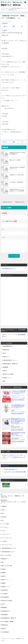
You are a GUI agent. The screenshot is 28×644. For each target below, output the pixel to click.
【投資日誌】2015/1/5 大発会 (21, 202)
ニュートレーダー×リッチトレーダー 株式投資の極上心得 (18, 405)
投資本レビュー (6, 357)
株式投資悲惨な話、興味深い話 (10, 364)
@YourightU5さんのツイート (9, 268)
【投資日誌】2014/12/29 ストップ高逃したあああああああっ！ (8, 202)
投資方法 (5, 371)
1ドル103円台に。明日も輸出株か (16, 182)
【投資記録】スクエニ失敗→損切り (17, 175)
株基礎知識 (5, 367)
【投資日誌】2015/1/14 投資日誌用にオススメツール (17, 168)
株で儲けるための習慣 (8, 374)
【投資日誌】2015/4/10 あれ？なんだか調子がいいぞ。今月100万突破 (17, 190)
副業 (4, 381)
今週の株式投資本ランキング (10, 360)
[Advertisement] (7, 301)
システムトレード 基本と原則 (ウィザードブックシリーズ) (19, 392)
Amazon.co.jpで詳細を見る (18, 400)
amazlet (18, 394)
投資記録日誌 (5, 23)
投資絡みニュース (7, 378)
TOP (12, 496)
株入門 (4, 353)
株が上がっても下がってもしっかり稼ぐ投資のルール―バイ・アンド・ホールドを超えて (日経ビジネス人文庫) (18, 420)
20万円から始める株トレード (11, 469)
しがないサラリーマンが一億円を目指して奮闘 (15, 472)
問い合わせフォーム (17, 457)
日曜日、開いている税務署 (15, 160)
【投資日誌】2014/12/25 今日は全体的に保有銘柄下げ (17, 153)
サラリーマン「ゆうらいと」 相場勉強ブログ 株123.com (13, 4)
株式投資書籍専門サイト (9, 346)
